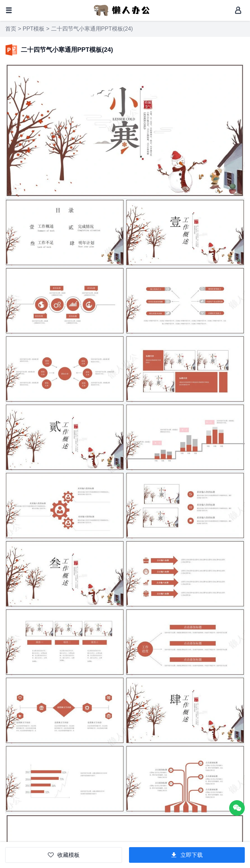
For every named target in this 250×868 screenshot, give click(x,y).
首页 (11, 29)
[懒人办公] (122, 10)
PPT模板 (34, 29)
